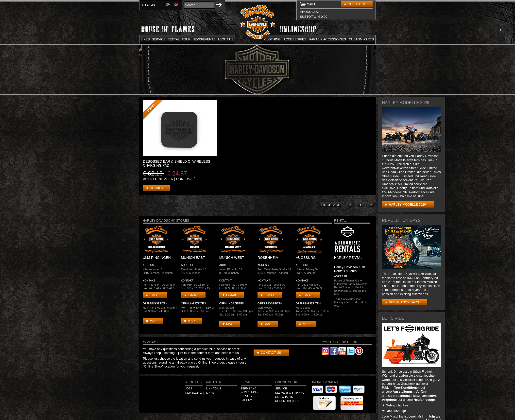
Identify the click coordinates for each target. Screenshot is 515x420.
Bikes (145, 39)
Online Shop (286, 382)
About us (225, 39)
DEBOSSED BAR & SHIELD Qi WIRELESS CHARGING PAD (177, 163)
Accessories (295, 39)
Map (153, 321)
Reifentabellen (287, 401)
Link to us (214, 388)
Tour (186, 39)
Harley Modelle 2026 (407, 204)
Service (159, 39)
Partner (214, 382)
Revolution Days (404, 302)
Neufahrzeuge (396, 411)
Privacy (247, 396)
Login (150, 5)
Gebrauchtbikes (397, 405)
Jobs (189, 388)
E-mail (155, 295)
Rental (174, 39)
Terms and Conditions (249, 390)
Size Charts (284, 397)
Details (156, 188)
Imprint (246, 400)
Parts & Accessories (328, 39)
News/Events (204, 39)
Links (210, 393)
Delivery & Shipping (290, 393)
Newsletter (194, 393)
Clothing (273, 39)
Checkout (357, 4)
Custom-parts (361, 39)
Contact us (271, 353)
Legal (246, 382)
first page (331, 205)
